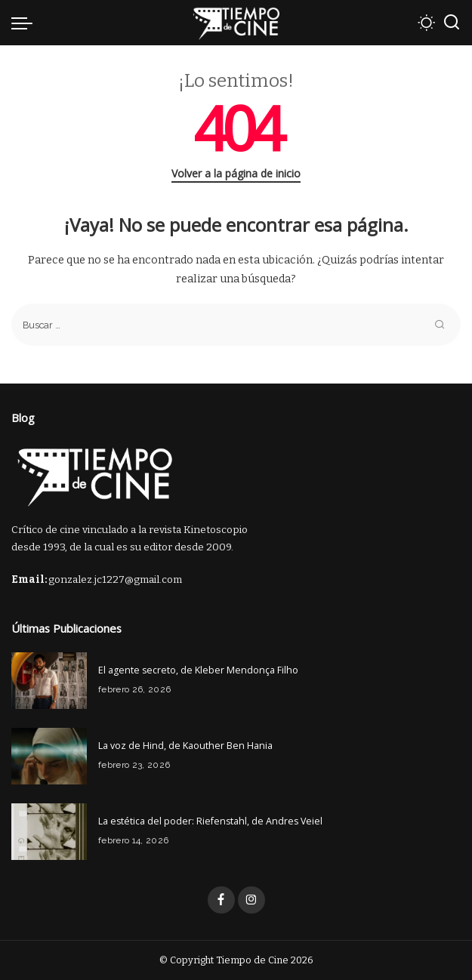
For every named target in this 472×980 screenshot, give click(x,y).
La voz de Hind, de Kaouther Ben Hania (185, 746)
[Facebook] (221, 900)
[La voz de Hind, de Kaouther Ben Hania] (49, 756)
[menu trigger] (26, 23)
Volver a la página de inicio (236, 173)
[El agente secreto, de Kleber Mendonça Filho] (49, 681)
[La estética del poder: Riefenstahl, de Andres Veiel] (49, 832)
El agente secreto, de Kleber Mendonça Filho (198, 670)
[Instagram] (251, 900)
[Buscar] (452, 23)
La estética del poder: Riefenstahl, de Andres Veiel (210, 821)
